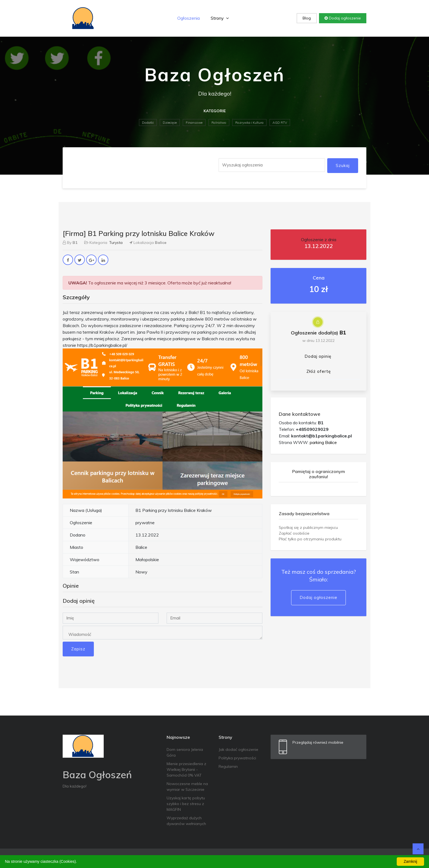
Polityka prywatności (237, 758)
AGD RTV (280, 122)
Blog (307, 18)
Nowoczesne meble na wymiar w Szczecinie (187, 787)
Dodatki (148, 122)
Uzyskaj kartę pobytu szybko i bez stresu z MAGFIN (186, 804)
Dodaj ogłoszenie (343, 18)
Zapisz (78, 649)
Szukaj (343, 165)
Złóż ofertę (319, 371)
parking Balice (323, 442)
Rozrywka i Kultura (249, 122)
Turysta (116, 243)
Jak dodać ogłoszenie (238, 749)
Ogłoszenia (189, 18)
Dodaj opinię (318, 356)
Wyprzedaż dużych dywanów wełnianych (186, 821)
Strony (220, 18)
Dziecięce (170, 122)
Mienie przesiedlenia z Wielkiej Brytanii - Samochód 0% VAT (186, 769)
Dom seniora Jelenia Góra (185, 752)
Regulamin (228, 766)
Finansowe (194, 122)
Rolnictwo (219, 122)
